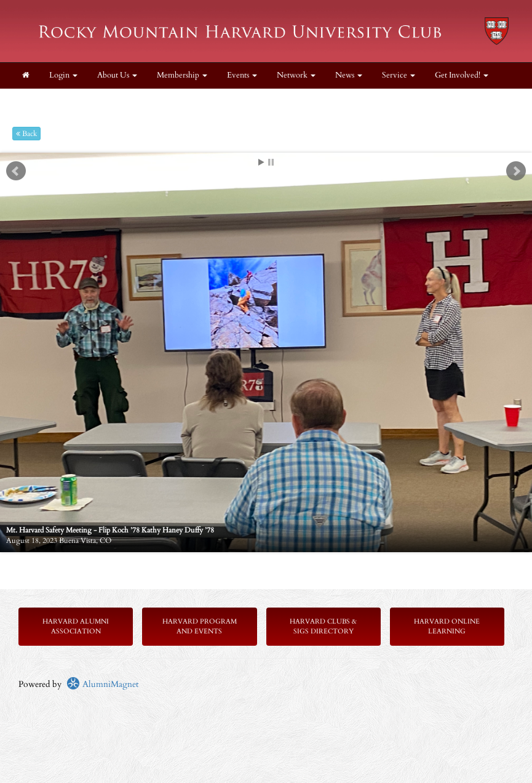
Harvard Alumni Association (76, 626)
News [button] (349, 75)
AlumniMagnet (102, 684)
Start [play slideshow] (261, 162)
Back (26, 134)
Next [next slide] (516, 171)
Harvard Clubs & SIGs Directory (323, 626)
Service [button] (399, 75)
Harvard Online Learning (447, 626)
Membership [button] (182, 75)
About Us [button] (117, 75)
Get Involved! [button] (462, 75)
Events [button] (242, 75)
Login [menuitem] (63, 75)
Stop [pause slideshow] (271, 162)
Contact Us (41, 101)
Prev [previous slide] (16, 171)
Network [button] (296, 75)
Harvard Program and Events (200, 626)
